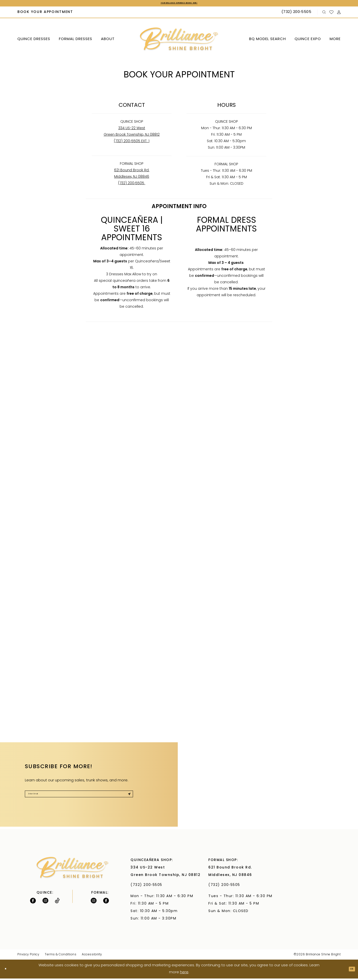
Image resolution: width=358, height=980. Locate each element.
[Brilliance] (179, 41)
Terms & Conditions (61, 956)
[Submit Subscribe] (127, 798)
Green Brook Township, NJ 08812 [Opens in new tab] (132, 136)
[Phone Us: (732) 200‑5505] (297, 14)
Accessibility (92, 956)
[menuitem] (45, 14)
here (184, 974)
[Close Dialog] (8, 971)
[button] (339, 14)
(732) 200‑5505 (148, 887)
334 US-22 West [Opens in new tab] (132, 130)
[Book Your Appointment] (45, 14)
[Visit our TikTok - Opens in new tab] (57, 902)
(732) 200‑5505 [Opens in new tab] (132, 185)
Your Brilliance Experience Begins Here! (179, 4)
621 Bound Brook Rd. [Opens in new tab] (132, 172)
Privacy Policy (28, 956)
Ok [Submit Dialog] (350, 970)
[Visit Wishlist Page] (332, 14)
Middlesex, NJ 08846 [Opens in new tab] (132, 178)
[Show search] (324, 14)
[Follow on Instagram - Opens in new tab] (45, 902)
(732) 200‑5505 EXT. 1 (132, 143)
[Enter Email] (79, 798)
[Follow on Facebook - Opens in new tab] (33, 902)
